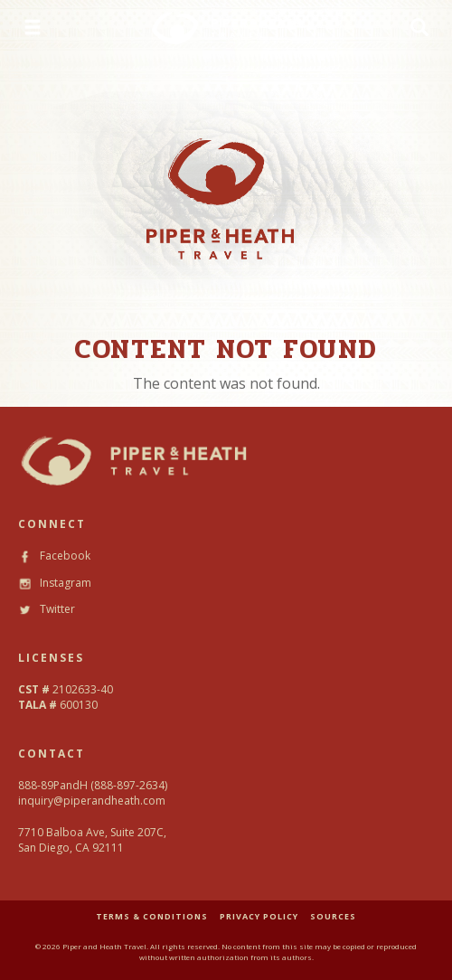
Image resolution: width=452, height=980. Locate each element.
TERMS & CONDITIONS (152, 916)
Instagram (55, 583)
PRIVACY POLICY (259, 916)
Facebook (54, 556)
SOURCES (333, 916)
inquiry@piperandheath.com (92, 801)
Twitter (47, 609)
